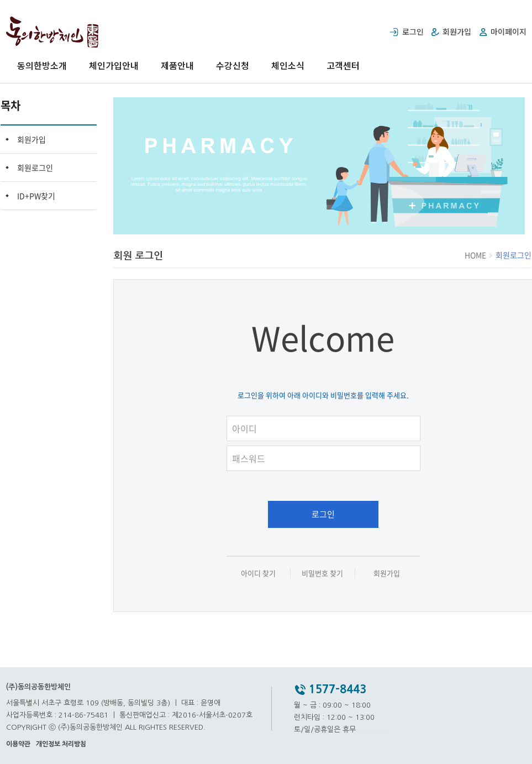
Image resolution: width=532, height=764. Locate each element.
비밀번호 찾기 (322, 573)
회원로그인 (35, 168)
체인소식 (288, 65)
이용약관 (18, 744)
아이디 (329, 414)
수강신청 (233, 65)
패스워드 (329, 444)
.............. (373, 729)
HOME (476, 255)
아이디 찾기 (258, 573)
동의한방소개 (42, 65)
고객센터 (343, 65)
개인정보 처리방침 (61, 744)
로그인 (323, 514)
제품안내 (177, 65)
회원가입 (31, 139)
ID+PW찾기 (36, 196)
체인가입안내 (114, 65)
